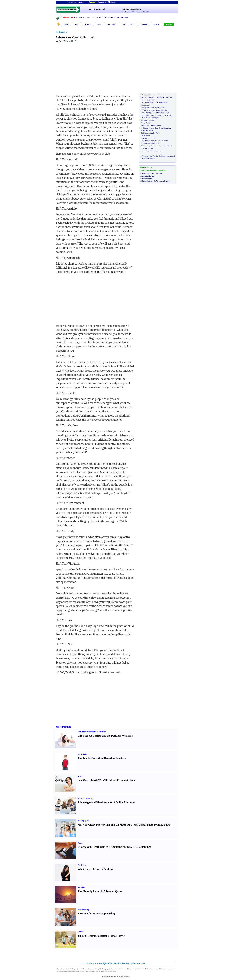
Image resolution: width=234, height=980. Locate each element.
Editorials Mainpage (97, 963)
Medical (88, 24)
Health (77, 24)
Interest (157, 24)
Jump (143, 107)
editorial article (170, 969)
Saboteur (155, 143)
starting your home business (155, 107)
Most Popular (64, 727)
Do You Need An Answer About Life (154, 110)
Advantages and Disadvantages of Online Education (107, 802)
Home (123, 24)
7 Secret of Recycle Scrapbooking (96, 914)
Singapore (93, 2)
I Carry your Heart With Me (94, 847)
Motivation (82, 754)
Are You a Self (146, 143)
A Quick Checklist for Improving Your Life (156, 115)
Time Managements (148, 100)
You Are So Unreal (148, 120)
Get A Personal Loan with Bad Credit (135, 12)
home (65, 971)
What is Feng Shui (147, 146)
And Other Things (154, 125)
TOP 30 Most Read (97, 9)
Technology (111, 24)
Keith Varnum (64, 41)
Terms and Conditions (123, 976)
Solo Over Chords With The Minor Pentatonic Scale (107, 780)
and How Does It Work (163, 146)
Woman (169, 24)
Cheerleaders (145, 136)
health (61, 971)
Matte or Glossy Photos (91, 825)
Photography (83, 821)
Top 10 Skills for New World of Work (154, 141)
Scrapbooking (84, 910)
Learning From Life (148, 138)
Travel (66, 24)
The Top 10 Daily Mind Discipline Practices (102, 758)
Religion (81, 887)
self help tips (105, 969)
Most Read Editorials (119, 963)
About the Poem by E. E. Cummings (131, 847)
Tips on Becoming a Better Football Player (101, 936)
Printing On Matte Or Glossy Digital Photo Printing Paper (138, 825)
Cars (99, 24)
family (69, 971)
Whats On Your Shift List (75, 37)
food (106, 971)
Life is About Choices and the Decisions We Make (105, 736)
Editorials (61, 32)
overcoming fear (147, 179)
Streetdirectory (111, 976)
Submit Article (138, 963)
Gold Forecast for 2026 (99, 17)
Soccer (81, 932)
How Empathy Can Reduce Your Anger (155, 113)
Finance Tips (68, 17)
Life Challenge (153, 118)
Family (133, 24)
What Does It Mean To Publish (95, 869)
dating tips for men (148, 176)
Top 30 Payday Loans (82, 17)
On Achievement (147, 148)
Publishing (82, 865)
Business (144, 24)
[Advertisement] (82, 68)
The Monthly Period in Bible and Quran (100, 891)
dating (78, 971)
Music (80, 776)
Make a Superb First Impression (152, 151)
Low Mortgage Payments (119, 17)
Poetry (81, 843)
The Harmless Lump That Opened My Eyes (156, 97)
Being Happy (145, 123)
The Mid (144, 118)
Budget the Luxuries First (150, 133)
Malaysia (112, 2)
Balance (144, 125)
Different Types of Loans (131, 9)
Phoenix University (86, 798)
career (73, 971)
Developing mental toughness (152, 173)
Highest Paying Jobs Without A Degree (155, 181)
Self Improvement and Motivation (92, 732)
